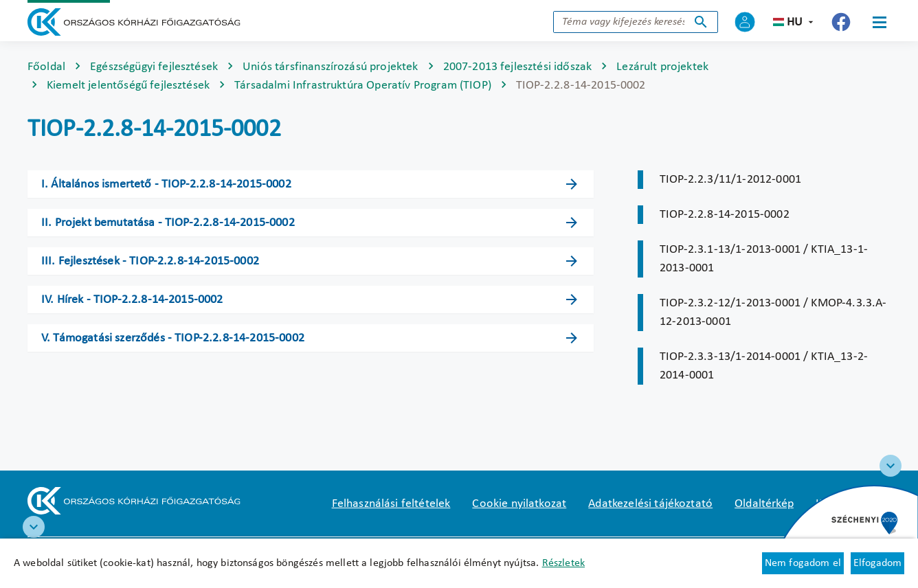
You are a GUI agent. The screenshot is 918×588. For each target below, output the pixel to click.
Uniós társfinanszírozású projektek (330, 67)
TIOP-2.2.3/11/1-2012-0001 (730, 180)
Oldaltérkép (764, 504)
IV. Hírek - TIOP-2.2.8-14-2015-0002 (132, 300)
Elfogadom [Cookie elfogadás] (877, 563)
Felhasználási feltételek (391, 504)
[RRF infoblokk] (34, 527)
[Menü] (880, 22)
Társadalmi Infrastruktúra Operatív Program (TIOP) (363, 86)
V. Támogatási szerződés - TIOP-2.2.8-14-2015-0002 (173, 338)
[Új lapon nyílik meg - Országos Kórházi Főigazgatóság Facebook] (841, 22)
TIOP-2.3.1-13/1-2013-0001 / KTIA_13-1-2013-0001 (764, 259)
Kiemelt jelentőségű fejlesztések (128, 86)
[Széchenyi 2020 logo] (891, 466)
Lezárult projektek (662, 67)
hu (795, 22)
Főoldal (46, 67)
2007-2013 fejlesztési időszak (518, 67)
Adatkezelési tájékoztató (650, 504)
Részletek (563, 563)
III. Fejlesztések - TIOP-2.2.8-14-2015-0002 (150, 261)
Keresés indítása (701, 22)
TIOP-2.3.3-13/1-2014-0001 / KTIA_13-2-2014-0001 (764, 366)
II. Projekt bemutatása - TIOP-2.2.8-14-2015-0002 (168, 223)
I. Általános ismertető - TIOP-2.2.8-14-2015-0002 (166, 184)
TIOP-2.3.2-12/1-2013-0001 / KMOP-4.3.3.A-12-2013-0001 (773, 313)
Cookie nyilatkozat (519, 504)
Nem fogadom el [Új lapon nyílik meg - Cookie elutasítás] (803, 563)
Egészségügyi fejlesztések (154, 67)
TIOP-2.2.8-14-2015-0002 (725, 215)
